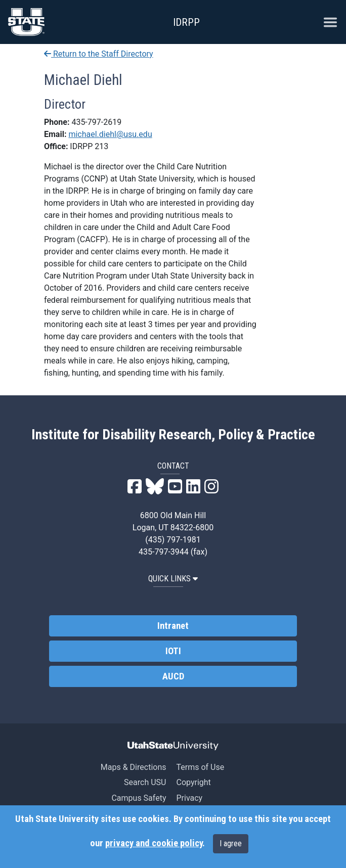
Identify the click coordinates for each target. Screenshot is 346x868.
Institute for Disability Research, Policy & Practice (173, 435)
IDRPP (186, 22)
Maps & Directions (134, 767)
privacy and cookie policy (154, 843)
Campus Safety (139, 798)
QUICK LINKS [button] (173, 579)
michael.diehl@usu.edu (110, 134)
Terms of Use (200, 767)
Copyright (193, 782)
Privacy (189, 798)
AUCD (173, 676)
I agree (231, 843)
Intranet (173, 626)
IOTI (173, 651)
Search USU (145, 782)
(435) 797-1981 (173, 540)
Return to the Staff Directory (99, 54)
